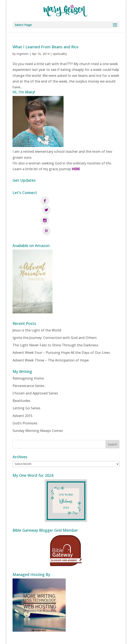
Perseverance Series (28, 366)
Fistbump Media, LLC (89, 638)
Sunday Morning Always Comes (38, 411)
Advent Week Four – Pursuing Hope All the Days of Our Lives (61, 333)
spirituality (60, 54)
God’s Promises (25, 404)
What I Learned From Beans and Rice (45, 47)
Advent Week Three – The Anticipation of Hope (51, 340)
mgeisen (23, 54)
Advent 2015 (23, 396)
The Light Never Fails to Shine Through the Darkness (55, 326)
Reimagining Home (28, 358)
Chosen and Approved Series (35, 374)
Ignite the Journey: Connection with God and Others (55, 318)
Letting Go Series (26, 388)
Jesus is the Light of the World (37, 310)
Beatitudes (21, 381)
